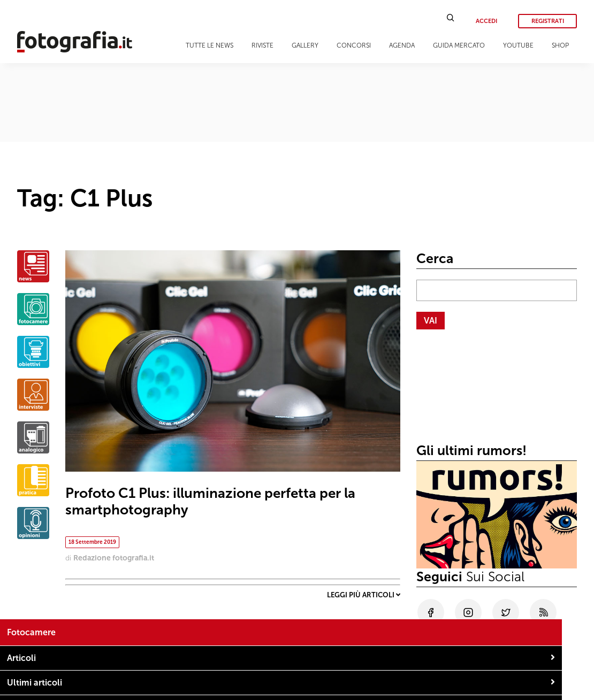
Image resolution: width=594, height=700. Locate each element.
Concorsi (354, 45)
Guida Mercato (459, 45)
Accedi (486, 21)
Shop (560, 45)
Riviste (262, 45)
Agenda (402, 45)
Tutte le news (210, 45)
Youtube (518, 45)
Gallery (305, 45)
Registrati (548, 21)
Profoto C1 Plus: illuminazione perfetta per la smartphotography (210, 502)
